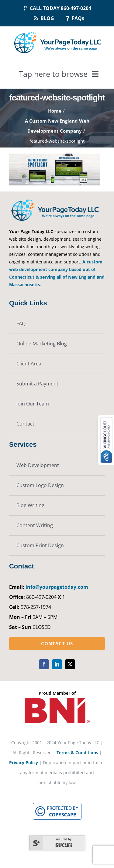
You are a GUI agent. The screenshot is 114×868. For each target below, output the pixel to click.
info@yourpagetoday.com (57, 587)
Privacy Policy (24, 763)
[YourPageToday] (57, 32)
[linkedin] (57, 664)
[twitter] (70, 664)
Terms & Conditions (77, 753)
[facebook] (44, 664)
